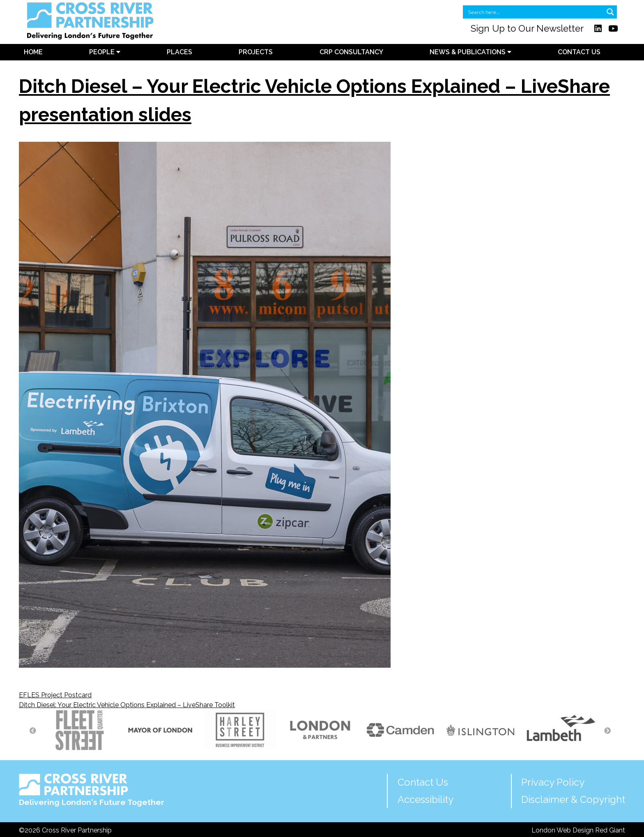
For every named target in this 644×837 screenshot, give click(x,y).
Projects (256, 52)
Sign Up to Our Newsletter (527, 28)
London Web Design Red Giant (578, 830)
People (105, 52)
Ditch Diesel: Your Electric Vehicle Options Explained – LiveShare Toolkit (127, 705)
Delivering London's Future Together (92, 790)
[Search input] (535, 12)
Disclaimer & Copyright (573, 799)
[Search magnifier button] (610, 12)
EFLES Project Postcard (55, 695)
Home (33, 52)
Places (179, 52)
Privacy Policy (553, 782)
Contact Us (579, 52)
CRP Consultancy (351, 52)
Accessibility (425, 799)
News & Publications (470, 52)
